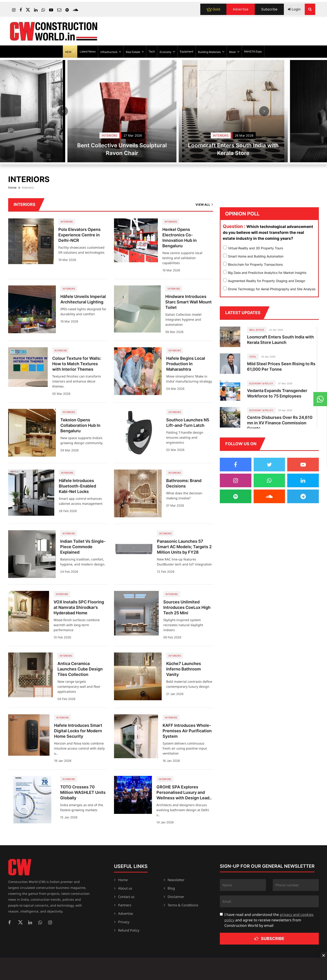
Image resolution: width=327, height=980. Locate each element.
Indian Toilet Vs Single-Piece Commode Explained (83, 547)
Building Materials (211, 52)
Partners (125, 905)
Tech (152, 51)
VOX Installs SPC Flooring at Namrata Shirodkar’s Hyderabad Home (79, 607)
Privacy (124, 922)
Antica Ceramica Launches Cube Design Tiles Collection (80, 669)
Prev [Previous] (63, 111)
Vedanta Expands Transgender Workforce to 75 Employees (277, 393)
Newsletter (176, 880)
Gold (213, 9)
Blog (171, 888)
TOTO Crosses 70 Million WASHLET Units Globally (83, 792)
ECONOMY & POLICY (261, 383)
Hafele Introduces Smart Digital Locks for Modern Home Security (78, 731)
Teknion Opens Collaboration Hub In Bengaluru (80, 425)
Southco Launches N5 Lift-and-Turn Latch (188, 423)
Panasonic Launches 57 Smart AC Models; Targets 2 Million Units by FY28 (184, 547)
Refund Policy (129, 930)
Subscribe (269, 9)
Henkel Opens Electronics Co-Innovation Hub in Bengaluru (180, 238)
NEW (70, 52)
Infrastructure (111, 52)
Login (294, 9)
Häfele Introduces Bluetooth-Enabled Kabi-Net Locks (77, 486)
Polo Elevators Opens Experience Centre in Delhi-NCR (79, 235)
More (234, 52)
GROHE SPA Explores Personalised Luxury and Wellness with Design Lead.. (184, 792)
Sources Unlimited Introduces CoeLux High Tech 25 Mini (187, 607)
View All (204, 204)
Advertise (241, 9)
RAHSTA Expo (253, 51)
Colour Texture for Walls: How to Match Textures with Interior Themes (77, 364)
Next (264, 111)
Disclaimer (176, 897)
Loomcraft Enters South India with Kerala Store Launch (280, 340)
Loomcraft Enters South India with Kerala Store (277, 149)
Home (12, 187)
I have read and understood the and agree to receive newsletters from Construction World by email (269, 920)
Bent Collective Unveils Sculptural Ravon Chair (166, 149)
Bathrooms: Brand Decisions (184, 483)
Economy (167, 52)
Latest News (88, 51)
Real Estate (135, 52)
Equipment (187, 51)
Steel (253, 357)
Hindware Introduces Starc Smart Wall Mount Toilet (188, 302)
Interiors (153, 135)
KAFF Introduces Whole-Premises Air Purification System (187, 731)
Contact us (126, 897)
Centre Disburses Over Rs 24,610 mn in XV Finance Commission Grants (280, 423)
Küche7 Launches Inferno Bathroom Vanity (184, 669)
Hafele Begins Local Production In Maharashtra (186, 364)
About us (125, 888)
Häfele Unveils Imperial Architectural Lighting (83, 299)
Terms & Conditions (183, 905)
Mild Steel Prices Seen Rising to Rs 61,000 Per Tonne (281, 366)
